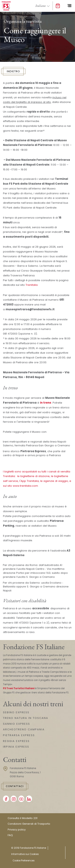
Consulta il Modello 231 (22, 818)
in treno (46, 403)
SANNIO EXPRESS (16, 724)
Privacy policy (17, 830)
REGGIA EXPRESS (16, 741)
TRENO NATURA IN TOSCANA (26, 718)
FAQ (10, 835)
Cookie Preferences (24, 861)
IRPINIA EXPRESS (16, 747)
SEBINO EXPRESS (16, 712)
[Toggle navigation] (69, 6)
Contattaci (15, 786)
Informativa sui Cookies (25, 854)
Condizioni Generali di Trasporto (29, 824)
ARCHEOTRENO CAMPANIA (24, 729)
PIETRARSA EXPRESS (19, 735)
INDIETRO (13, 71)
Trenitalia (32, 285)
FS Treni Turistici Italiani (19, 688)
